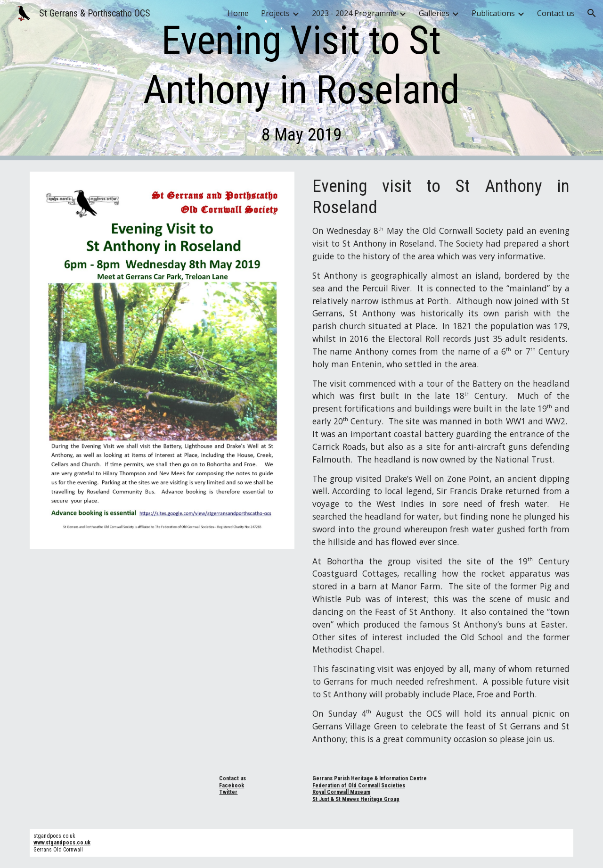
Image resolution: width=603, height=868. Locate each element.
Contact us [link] (556, 13)
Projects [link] (275, 13)
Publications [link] (493, 13)
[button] (592, 13)
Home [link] (238, 13)
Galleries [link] (434, 13)
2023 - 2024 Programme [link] (354, 13)
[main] (301, 80)
